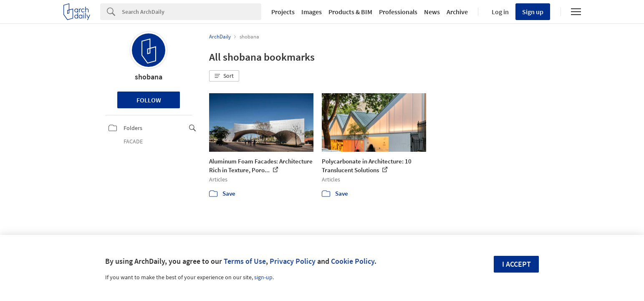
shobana (149, 77)
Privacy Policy (293, 261)
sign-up (263, 277)
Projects (283, 12)
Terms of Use (245, 261)
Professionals (398, 12)
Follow (149, 100)
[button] (224, 76)
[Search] (192, 12)
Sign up (533, 12)
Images (312, 12)
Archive (457, 12)
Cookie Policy (353, 261)
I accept (516, 264)
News (432, 12)
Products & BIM (350, 12)
